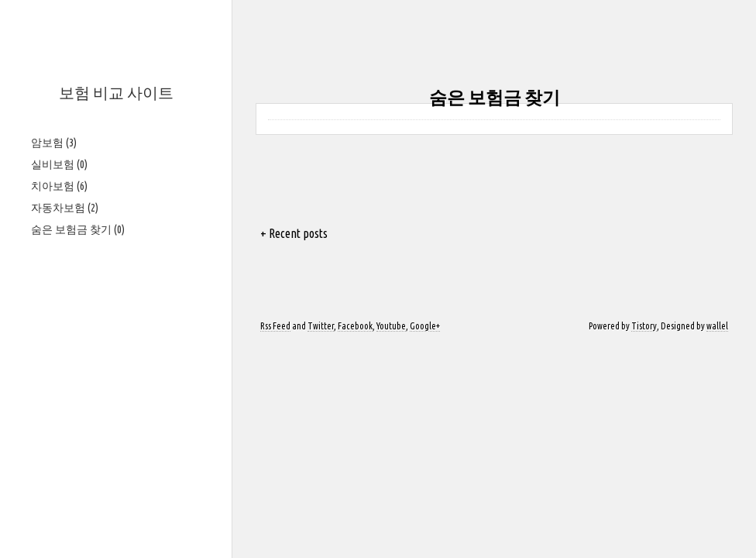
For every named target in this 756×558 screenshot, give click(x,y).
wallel (717, 326)
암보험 (54, 143)
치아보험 (59, 186)
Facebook (355, 326)
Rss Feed (275, 326)
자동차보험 (65, 208)
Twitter (321, 326)
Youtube (391, 326)
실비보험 (59, 164)
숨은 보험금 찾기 (78, 229)
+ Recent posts (294, 233)
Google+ (425, 326)
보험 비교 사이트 (116, 93)
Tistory (644, 326)
